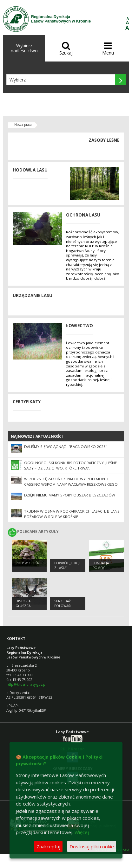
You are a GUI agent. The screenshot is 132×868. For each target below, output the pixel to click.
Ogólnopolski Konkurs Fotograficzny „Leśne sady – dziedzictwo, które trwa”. (70, 465)
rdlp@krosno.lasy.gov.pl (26, 684)
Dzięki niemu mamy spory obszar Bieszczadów (70, 495)
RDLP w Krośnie (29, 563)
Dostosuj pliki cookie (92, 846)
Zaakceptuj (48, 846)
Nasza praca (23, 125)
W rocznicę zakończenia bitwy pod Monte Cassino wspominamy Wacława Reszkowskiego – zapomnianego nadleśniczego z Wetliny (72, 484)
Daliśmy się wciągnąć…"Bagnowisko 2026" (66, 447)
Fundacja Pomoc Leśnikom (101, 568)
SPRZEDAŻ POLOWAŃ (63, 603)
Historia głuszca (23, 603)
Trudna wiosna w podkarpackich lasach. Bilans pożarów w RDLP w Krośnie (72, 514)
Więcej (82, 832)
